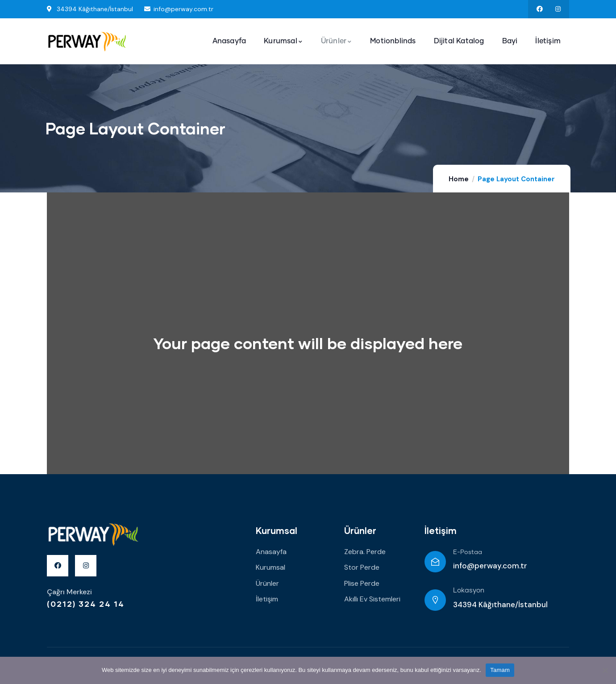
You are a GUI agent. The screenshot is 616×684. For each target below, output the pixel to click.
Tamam (500, 670)
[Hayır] (605, 670)
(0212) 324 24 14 (86, 604)
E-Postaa (468, 552)
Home (459, 179)
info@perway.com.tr (490, 566)
